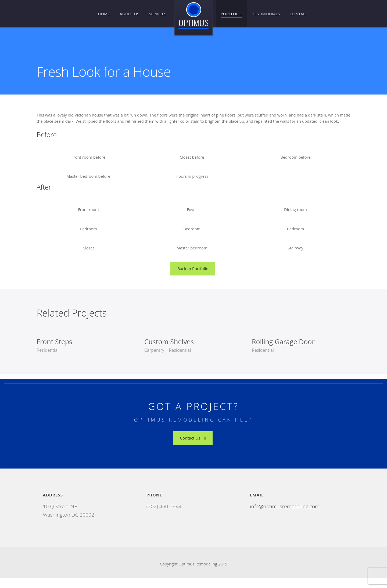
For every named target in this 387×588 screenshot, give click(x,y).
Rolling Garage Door (282, 351)
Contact (299, 14)
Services (158, 14)
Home (104, 14)
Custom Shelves (170, 351)
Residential (51, 359)
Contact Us (193, 447)
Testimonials (266, 14)
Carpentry (155, 359)
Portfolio (232, 14)
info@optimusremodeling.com (285, 516)
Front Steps (58, 351)
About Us (129, 14)
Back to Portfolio (193, 278)
